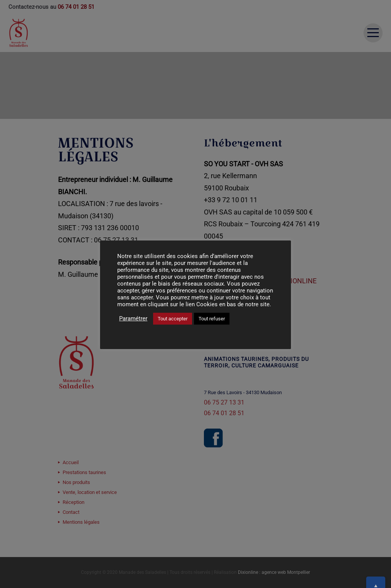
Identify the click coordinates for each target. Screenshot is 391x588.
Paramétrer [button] (133, 318)
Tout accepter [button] (173, 319)
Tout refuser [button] (212, 319)
